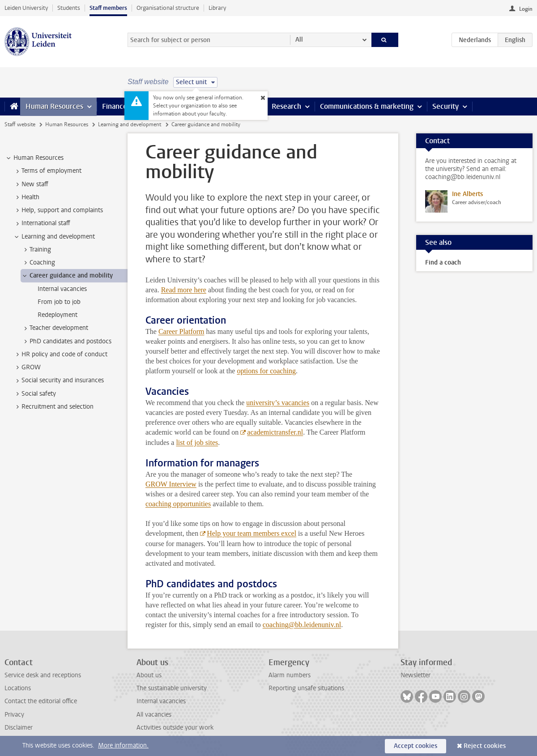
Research (286, 106)
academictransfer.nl (275, 432)
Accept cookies (416, 746)
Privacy (14, 715)
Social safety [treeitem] (34, 394)
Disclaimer (19, 728)
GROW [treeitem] (27, 367)
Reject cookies (485, 746)
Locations (18, 688)
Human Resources (54, 106)
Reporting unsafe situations (306, 688)
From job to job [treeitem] (59, 302)
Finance (115, 106)
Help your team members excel (251, 533)
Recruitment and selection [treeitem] (53, 407)
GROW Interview (171, 484)
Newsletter (416, 675)
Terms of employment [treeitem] (47, 171)
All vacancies (154, 715)
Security (445, 106)
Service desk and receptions (43, 675)
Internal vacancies (161, 701)
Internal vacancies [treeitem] (62, 289)
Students (69, 8)
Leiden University (26, 8)
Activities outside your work (175, 728)
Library (217, 8)
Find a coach (443, 263)
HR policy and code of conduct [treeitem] (60, 355)
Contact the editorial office (41, 701)
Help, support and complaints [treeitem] (58, 210)
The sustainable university (172, 688)
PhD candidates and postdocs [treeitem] (66, 342)
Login (526, 9)
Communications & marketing (367, 106)
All (299, 40)
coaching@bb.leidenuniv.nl (302, 625)
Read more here (184, 290)
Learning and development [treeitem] (54, 237)
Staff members (108, 8)
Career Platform (181, 331)
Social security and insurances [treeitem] (58, 380)
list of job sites (197, 442)
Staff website (20, 124)
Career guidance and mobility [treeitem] (67, 276)
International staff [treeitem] (42, 223)
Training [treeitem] (36, 250)
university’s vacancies (278, 403)
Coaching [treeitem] (38, 263)
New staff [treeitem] (31, 184)
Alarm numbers (290, 675)
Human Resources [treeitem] (34, 158)
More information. (123, 745)
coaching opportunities (178, 504)
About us (149, 675)
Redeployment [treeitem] (58, 315)
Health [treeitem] (26, 197)
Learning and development (130, 124)
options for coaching (266, 371)
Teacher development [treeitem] (55, 328)
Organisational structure (168, 8)
